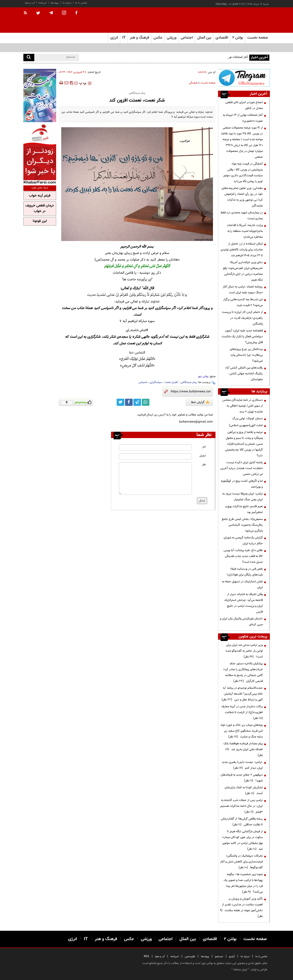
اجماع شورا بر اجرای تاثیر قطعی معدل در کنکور (244, 105)
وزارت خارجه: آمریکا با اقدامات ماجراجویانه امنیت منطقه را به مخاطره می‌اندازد (245, 231)
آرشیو (232, 957)
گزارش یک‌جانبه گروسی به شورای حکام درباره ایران (243, 541)
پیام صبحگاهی (189, 382)
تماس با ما (81, 3)
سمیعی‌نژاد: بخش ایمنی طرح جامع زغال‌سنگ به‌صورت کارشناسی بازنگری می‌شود (242, 525)
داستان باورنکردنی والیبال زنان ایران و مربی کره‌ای (241, 622)
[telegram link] (137, 402)
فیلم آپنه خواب (40, 196)
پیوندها (55, 3)
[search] (29, 58)
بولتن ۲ (238, 38)
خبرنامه (43, 3)
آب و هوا (30, 3)
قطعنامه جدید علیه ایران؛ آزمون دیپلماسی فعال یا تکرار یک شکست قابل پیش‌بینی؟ (242, 336)
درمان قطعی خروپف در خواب (40, 208)
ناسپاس (143, 382)
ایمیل (203, 456)
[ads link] (244, 78)
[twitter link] (120, 402)
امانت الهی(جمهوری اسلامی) (246, 425)
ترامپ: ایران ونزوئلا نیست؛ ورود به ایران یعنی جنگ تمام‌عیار (243, 497)
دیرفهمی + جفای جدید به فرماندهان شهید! (242, 778)
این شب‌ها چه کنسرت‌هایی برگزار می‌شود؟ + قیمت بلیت (243, 302)
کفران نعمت (171, 382)
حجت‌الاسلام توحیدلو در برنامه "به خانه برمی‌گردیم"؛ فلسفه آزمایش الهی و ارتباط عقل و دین (242, 694)
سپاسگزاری (156, 382)
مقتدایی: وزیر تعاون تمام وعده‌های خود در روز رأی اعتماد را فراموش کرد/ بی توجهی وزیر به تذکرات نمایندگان (242, 197)
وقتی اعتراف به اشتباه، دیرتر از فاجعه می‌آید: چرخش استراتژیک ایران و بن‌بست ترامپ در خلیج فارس (243, 603)
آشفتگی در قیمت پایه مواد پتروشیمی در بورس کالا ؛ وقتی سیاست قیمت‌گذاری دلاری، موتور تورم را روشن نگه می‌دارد (243, 173)
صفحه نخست (258, 38)
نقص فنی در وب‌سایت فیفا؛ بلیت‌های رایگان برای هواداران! (245, 572)
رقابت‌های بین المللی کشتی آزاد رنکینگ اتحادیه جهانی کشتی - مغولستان (244, 374)
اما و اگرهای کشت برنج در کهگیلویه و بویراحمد (242, 484)
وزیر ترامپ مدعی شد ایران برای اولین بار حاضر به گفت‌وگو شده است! (244, 651)
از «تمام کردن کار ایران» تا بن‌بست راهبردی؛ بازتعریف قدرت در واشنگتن (242, 318)
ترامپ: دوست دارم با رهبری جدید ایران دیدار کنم (242, 765)
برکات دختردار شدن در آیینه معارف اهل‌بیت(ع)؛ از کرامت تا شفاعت (242, 712)
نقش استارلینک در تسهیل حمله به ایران (242, 584)
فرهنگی (193, 83)
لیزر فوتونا (40, 221)
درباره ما (67, 3)
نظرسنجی (190, 957)
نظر (204, 465)
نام (204, 447)
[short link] (191, 392)
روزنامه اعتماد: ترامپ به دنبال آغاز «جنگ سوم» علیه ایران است (243, 290)
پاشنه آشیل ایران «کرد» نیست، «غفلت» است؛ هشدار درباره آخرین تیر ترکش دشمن (242, 468)
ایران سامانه (240, 970)
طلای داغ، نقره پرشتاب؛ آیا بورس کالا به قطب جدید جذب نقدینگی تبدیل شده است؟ (243, 556)
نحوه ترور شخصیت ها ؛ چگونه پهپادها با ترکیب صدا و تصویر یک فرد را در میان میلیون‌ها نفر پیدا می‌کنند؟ (243, 883)
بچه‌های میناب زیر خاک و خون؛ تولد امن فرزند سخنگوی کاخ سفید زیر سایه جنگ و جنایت (242, 731)
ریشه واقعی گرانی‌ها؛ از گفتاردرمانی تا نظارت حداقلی (242, 822)
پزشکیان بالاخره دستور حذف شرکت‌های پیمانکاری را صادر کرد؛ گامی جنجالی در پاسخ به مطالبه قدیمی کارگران (243, 672)
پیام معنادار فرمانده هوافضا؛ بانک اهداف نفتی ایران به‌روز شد (243, 749)
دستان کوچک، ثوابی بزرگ (248, 419)
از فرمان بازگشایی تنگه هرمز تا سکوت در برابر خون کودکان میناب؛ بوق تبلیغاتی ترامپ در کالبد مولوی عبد (242, 840)
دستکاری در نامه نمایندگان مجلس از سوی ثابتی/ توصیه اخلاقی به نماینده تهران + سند (243, 406)
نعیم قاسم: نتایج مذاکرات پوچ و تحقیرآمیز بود (244, 509)
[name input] (155, 448)
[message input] (155, 478)
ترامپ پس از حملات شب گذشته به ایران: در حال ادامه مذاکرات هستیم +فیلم (242, 806)
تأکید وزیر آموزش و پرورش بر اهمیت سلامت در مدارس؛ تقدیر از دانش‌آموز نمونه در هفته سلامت (241, 907)
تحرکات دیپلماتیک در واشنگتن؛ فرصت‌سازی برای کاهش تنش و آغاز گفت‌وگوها (241, 862)
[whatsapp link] (146, 402)
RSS (146, 957)
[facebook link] (129, 402)
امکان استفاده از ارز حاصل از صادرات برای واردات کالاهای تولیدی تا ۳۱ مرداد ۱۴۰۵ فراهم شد (242, 250)
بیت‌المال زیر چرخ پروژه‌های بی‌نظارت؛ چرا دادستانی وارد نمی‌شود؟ (246, 355)
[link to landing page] (244, 20)
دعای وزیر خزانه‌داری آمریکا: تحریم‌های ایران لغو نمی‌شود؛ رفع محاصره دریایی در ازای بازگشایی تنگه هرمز (243, 271)
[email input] (155, 456)
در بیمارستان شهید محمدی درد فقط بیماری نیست (242, 215)
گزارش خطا (200, 402)
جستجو (219, 957)
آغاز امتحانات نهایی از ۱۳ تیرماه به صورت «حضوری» (243, 118)
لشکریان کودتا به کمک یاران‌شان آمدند (244, 790)
